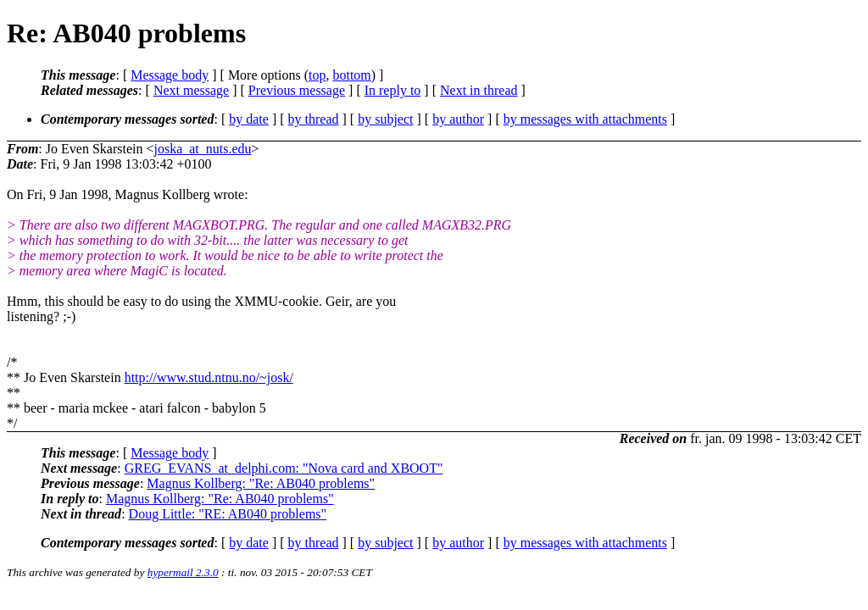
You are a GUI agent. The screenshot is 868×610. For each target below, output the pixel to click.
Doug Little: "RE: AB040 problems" (228, 514)
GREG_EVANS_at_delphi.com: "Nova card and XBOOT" (284, 468)
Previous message (297, 90)
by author (458, 119)
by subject (385, 119)
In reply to (393, 90)
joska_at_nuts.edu (202, 149)
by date (249, 119)
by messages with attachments (585, 119)
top (317, 75)
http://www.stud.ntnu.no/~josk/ (209, 377)
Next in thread (479, 90)
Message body (170, 75)
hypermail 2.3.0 (183, 572)
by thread (314, 119)
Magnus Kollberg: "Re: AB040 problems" (261, 483)
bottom (351, 75)
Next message (191, 90)
